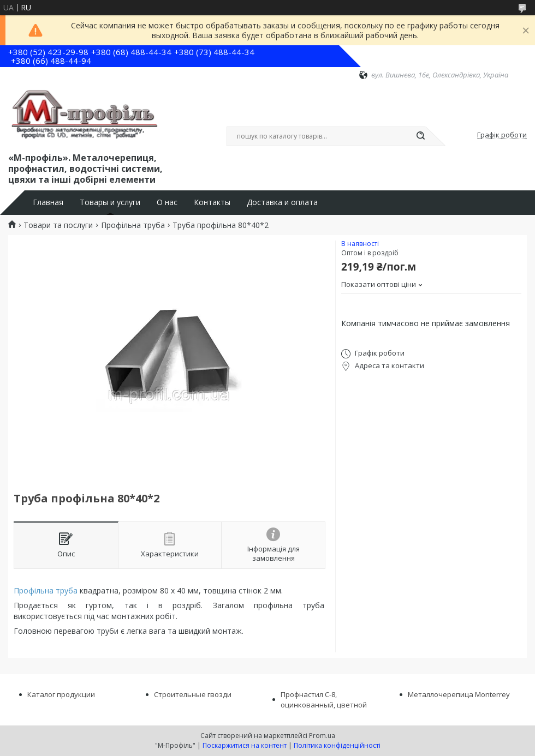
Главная (48, 202)
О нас (167, 202)
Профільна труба (133, 225)
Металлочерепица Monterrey (459, 694)
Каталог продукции (61, 694)
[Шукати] (420, 136)
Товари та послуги (58, 225)
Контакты (212, 202)
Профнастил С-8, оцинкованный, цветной (324, 700)
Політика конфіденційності (337, 745)
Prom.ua (322, 736)
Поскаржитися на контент (245, 745)
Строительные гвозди (193, 694)
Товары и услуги (110, 202)
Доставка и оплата (282, 202)
